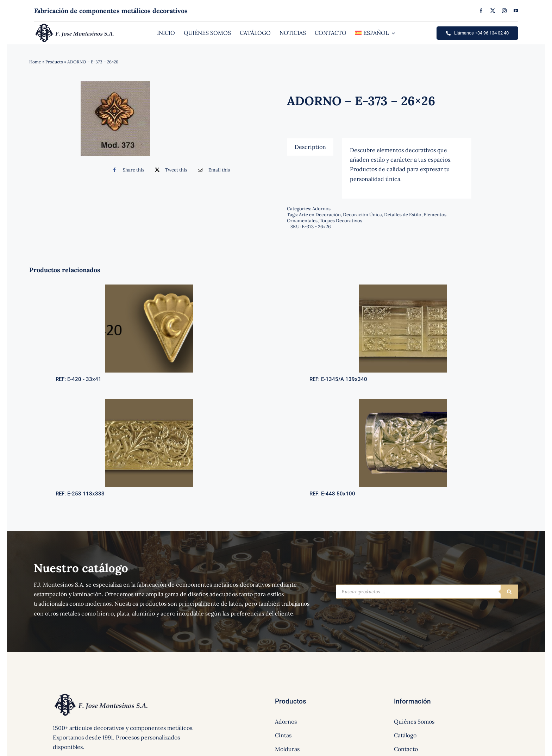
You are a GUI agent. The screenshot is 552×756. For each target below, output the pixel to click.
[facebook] (481, 11)
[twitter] (493, 11)
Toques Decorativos (341, 221)
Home (35, 62)
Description (310, 147)
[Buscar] (509, 592)
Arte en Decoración (320, 215)
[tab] (310, 147)
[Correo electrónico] (212, 170)
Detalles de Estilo (403, 215)
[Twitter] (170, 170)
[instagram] (504, 11)
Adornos (321, 209)
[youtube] (516, 11)
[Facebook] (127, 170)
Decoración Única (362, 215)
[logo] (74, 25)
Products (54, 62)
